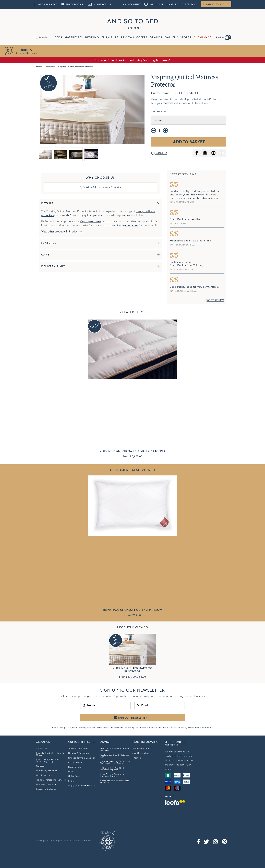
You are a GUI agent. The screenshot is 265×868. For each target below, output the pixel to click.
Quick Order (74, 776)
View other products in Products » (62, 232)
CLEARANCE (203, 37)
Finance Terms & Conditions (82, 758)
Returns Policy (75, 767)
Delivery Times (54, 266)
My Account (132, 4)
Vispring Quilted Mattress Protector (132, 670)
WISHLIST (159, 154)
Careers (40, 766)
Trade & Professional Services (51, 780)
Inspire (173, 4)
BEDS (58, 37)
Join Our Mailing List (143, 753)
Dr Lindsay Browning (47, 771)
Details (47, 203)
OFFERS (142, 37)
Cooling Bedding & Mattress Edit (115, 756)
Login (71, 781)
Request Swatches (216, 4)
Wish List (154, 4)
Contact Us (99, 4)
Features (49, 243)
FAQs (71, 771)
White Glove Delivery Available (104, 187)
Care (45, 255)
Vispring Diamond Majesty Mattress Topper (132, 451)
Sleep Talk (190, 4)
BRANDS (156, 37)
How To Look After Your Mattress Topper (112, 775)
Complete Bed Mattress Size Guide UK (115, 781)
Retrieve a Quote (141, 748)
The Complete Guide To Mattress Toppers (112, 769)
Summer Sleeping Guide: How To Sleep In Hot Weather (115, 762)
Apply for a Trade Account (82, 785)
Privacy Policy (187, 727)
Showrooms (72, 4)
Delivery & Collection (79, 753)
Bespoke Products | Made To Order (50, 754)
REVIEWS (128, 37)
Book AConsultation (27, 51)
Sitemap (137, 758)
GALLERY (171, 37)
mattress (168, 103)
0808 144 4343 (45, 4)
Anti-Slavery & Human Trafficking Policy (47, 760)
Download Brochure (46, 784)
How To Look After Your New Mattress (115, 749)
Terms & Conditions (78, 748)
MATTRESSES (74, 37)
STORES (186, 37)
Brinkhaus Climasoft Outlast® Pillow (133, 610)
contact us (132, 225)
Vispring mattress (90, 221)
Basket (224, 37)
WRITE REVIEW (215, 300)
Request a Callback (46, 789)
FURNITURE (110, 37)
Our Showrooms (44, 775)
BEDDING (92, 37)
